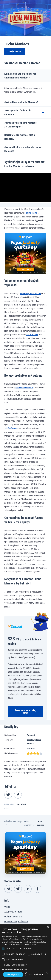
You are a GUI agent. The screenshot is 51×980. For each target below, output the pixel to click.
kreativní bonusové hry (25, 388)
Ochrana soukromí (13, 917)
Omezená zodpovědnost (16, 921)
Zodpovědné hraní (13, 912)
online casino (32, 213)
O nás (7, 907)
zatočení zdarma (11, 428)
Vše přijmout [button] (13, 975)
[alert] (26, 952)
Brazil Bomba (32, 335)
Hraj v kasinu (15, 51)
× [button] (48, 927)
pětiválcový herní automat (30, 294)
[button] (26, 969)
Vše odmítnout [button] (37, 975)
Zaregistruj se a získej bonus (26, 712)
